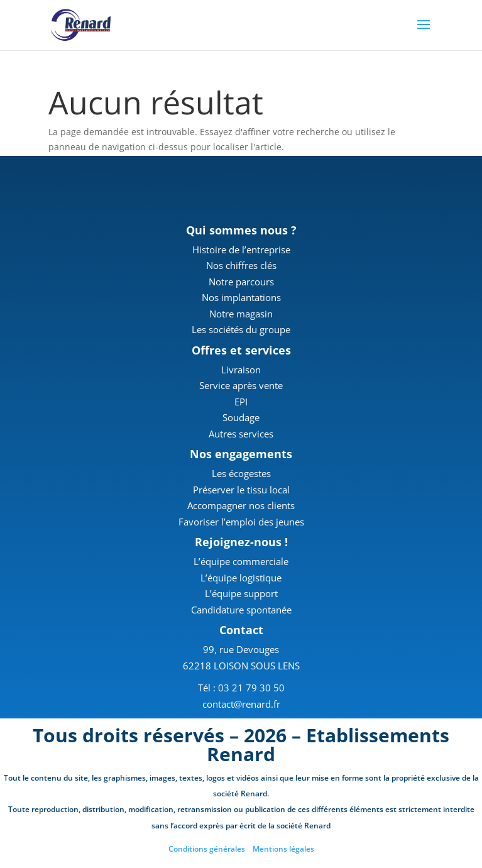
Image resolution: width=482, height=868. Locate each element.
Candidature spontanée (241, 610)
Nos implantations (241, 297)
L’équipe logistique (241, 578)
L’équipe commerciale (241, 561)
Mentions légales (283, 849)
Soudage (241, 417)
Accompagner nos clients (241, 505)
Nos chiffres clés (241, 265)
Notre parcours (241, 282)
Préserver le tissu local (241, 490)
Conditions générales (207, 849)
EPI (241, 402)
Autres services (241, 434)
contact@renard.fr (241, 704)
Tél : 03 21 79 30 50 (241, 688)
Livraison (241, 370)
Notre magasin (241, 314)
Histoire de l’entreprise (241, 250)
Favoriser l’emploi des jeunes (241, 522)
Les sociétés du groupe (241, 329)
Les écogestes (241, 473)
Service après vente (241, 385)
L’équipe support (241, 593)
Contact (241, 630)
